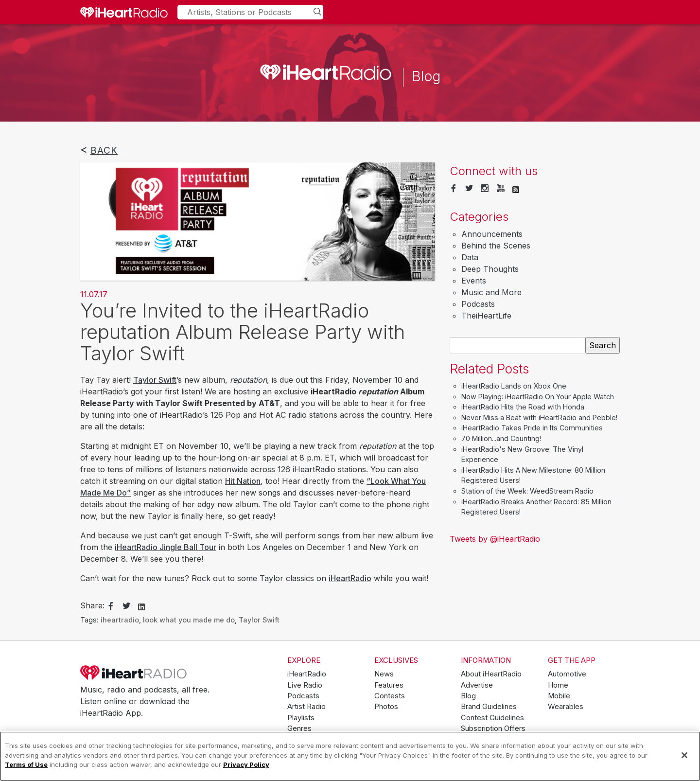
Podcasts (478, 304)
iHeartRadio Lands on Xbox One (514, 386)
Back (104, 150)
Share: (92, 605)
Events (474, 281)
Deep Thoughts (490, 269)
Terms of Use (26, 764)
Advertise (477, 685)
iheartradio (120, 620)
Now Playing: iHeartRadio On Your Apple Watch (538, 397)
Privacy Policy (246, 764)
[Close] (684, 755)
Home (558, 685)
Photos (386, 707)
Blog (468, 696)
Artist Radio (306, 707)
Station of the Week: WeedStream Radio (527, 491)
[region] (350, 756)
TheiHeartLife (486, 316)
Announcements (492, 234)
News (384, 674)
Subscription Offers (493, 728)
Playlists (301, 718)
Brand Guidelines (489, 707)
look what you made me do (189, 620)
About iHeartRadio (491, 674)
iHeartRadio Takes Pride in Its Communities (532, 428)
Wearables (566, 707)
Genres (299, 728)
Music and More (491, 292)
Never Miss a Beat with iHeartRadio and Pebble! (539, 417)
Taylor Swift (155, 380)
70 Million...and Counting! (501, 438)
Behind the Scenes (496, 246)
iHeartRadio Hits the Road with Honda (523, 407)
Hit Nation (243, 481)
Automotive (567, 674)
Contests (390, 696)
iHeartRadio (350, 578)
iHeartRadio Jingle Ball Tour (166, 547)
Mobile (559, 696)
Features (389, 685)
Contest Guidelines (492, 718)
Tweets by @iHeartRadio (495, 539)
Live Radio (305, 685)
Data (470, 257)
